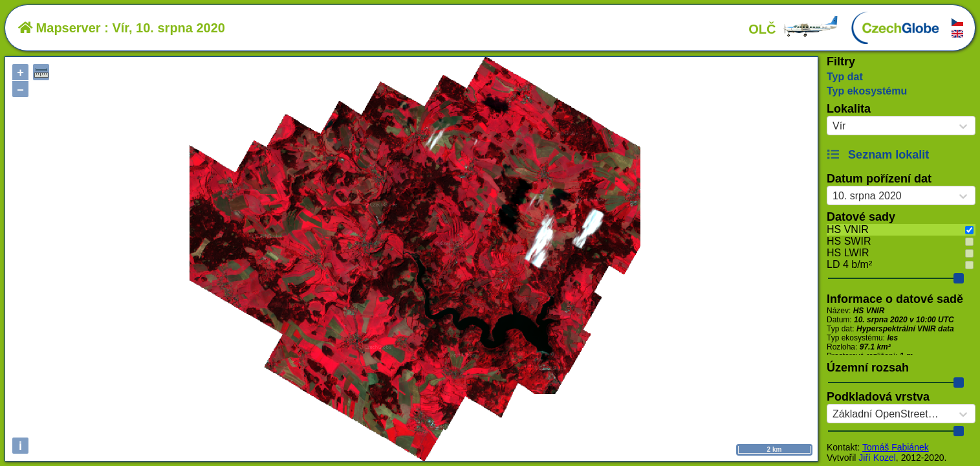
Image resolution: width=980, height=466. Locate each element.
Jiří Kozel (877, 458)
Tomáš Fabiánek (896, 447)
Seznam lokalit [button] (878, 155)
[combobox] (833, 126)
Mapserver (60, 28)
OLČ (794, 29)
